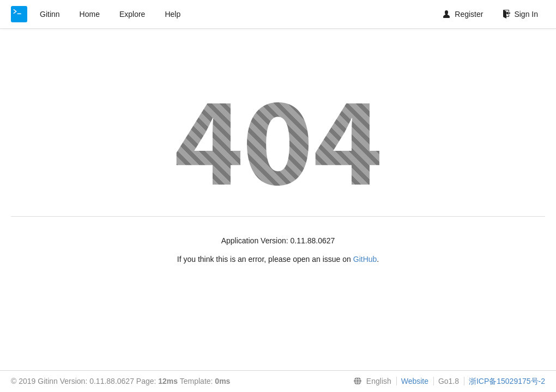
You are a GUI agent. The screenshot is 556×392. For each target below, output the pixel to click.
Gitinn (50, 14)
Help (173, 14)
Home (90, 14)
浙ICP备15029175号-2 (507, 381)
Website (415, 381)
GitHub (365, 259)
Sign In (520, 14)
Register (463, 14)
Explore (132, 14)
